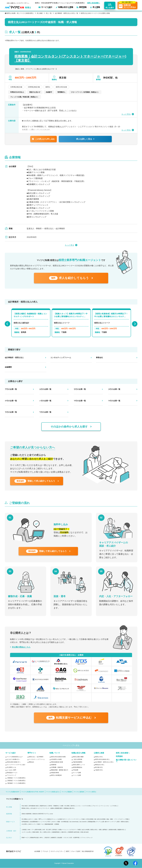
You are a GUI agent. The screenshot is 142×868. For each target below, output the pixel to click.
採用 (67, 851)
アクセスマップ (11, 775)
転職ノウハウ (55, 753)
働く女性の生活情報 (100, 819)
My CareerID (83, 822)
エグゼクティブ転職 (75, 830)
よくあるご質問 (11, 770)
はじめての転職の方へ (13, 759)
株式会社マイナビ (14, 851)
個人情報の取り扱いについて (126, 761)
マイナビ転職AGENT (13, 792)
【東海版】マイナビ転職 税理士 (16, 783)
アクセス (45, 851)
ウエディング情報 (124, 819)
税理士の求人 (99, 757)
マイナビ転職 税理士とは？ (15, 757)
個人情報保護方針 (88, 851)
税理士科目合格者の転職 (58, 757)
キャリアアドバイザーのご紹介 (16, 765)
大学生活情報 (89, 819)
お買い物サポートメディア (109, 822)
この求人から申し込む (44, 139)
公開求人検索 (99, 753)
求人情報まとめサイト (28, 819)
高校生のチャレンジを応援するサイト (57, 819)
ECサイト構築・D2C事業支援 (60, 822)
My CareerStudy (74, 822)
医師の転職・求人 (37, 832)
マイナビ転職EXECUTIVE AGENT (33, 792)
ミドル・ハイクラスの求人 (84, 806)
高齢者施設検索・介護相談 (52, 824)
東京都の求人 (99, 767)
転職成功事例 (55, 773)
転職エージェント (64, 830)
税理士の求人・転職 (96, 830)
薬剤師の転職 (113, 830)
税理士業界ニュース (79, 765)
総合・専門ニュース (40, 819)
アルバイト (96, 806)
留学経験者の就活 (34, 806)
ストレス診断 (77, 775)
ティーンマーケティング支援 (77, 819)
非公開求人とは (11, 767)
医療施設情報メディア (94, 822)
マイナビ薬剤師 (79, 792)
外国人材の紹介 (85, 832)
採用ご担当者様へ (94, 3)
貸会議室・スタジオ (63, 838)
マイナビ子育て (47, 822)
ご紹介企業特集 (78, 759)
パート (102, 806)
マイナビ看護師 (67, 792)
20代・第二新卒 (47, 830)
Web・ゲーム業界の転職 (34, 830)
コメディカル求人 (26, 832)
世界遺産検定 (25, 822)
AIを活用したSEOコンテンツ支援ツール (32, 824)
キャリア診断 (77, 773)
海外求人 (73, 806)
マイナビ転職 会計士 (53, 792)
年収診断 (76, 770)
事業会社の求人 (100, 765)
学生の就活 (25, 806)
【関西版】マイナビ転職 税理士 (16, 781)
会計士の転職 (86, 830)
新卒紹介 (55, 830)
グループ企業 (75, 851)
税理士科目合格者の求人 (102, 759)
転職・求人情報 (65, 806)
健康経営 (54, 838)
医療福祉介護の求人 (69, 808)
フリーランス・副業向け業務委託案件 (52, 808)
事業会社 (31, 762)
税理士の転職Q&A (56, 775)
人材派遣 (24, 830)
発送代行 (47, 838)
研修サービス (25, 838)
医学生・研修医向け (54, 806)
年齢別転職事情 (78, 762)
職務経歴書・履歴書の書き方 (60, 770)
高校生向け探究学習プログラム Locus (43, 814)
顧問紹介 (105, 830)
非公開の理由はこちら (21, 647)
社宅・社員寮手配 (74, 838)
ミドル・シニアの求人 (111, 806)
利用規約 (119, 756)
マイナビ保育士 (91, 792)
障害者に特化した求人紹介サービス (31, 808)
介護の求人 (64, 832)
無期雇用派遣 (56, 832)
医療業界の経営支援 (74, 832)
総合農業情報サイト (36, 822)
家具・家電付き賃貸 (123, 822)
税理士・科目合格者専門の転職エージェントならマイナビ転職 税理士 (60, 3)
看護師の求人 (121, 830)
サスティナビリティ (57, 851)
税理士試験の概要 (78, 757)
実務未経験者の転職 (57, 762)
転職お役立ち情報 (78, 753)
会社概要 (37, 851)
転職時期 (54, 765)
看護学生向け (44, 806)
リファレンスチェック (87, 838)
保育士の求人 (47, 832)
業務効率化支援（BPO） (37, 838)
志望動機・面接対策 (57, 767)
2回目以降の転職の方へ (14, 762)
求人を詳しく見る (85, 139)
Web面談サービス (12, 773)
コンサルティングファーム (37, 759)
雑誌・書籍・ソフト (112, 819)
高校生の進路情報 (26, 814)
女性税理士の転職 (56, 759)
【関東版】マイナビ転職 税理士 (16, 778)
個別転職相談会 (78, 767)
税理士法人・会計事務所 (36, 757)
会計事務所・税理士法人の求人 (104, 762)
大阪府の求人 (99, 770)
